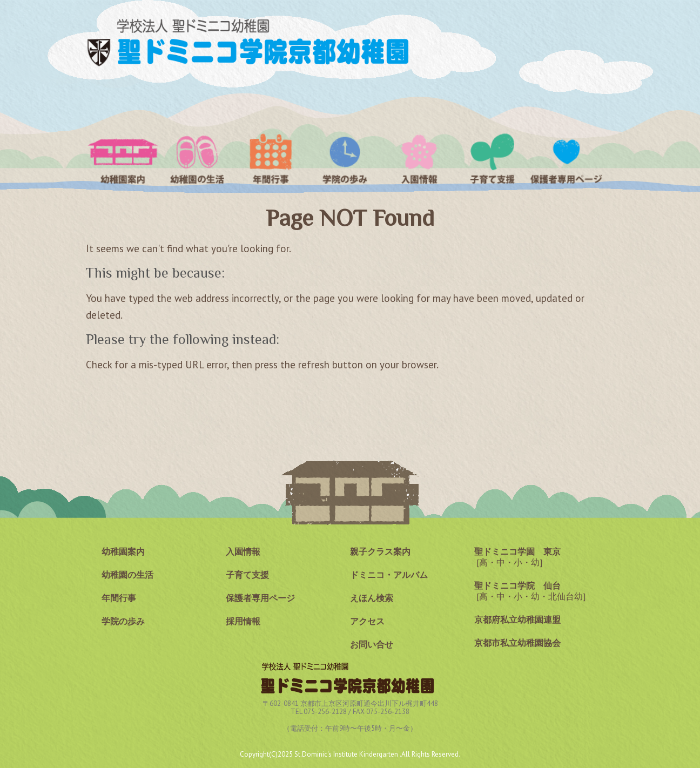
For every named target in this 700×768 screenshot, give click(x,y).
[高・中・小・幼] (517, 557)
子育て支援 (493, 159)
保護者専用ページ (566, 159)
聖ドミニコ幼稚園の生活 (197, 159)
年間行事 (271, 159)
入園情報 (419, 159)
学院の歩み (345, 159)
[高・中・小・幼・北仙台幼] (530, 591)
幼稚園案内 (123, 159)
